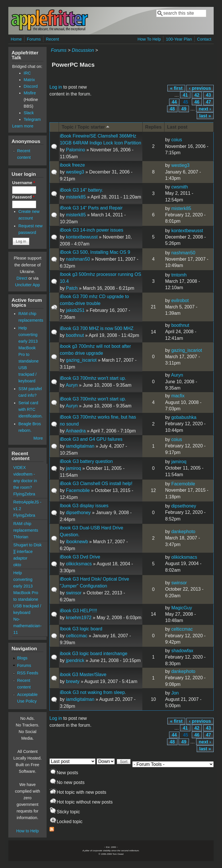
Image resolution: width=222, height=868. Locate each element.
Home (16, 39)
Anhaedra (75, 431)
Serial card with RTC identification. (30, 409)
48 (172, 109)
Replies (153, 127)
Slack (29, 113)
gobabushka (184, 417)
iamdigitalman (80, 446)
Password (23, 197)
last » (205, 116)
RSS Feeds (28, 673)
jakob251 (75, 310)
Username (23, 183)
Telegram (32, 119)
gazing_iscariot (81, 360)
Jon (175, 693)
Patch (72, 288)
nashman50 (78, 259)
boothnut (75, 335)
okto (17, 565)
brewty (73, 681)
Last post (177, 127)
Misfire (30, 93)
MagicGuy (182, 608)
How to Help (27, 831)
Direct (22, 278)
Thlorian (21, 537)
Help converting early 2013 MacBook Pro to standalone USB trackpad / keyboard (28, 354)
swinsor (74, 593)
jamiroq (73, 468)
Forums (34, 39)
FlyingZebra (24, 494)
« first (176, 88)
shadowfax (182, 651)
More (38, 438)
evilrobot (180, 301)
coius (177, 140)
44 (174, 102)
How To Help (149, 39)
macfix (178, 396)
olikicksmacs (79, 564)
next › (205, 109)
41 (185, 95)
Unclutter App (27, 285)
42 (197, 95)
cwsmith (180, 187)
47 (208, 102)
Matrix (29, 80)
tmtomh (179, 275)
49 (184, 109)
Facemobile (78, 490)
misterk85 (76, 197)
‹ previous (200, 88)
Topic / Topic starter (86, 127)
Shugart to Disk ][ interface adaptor (27, 552)
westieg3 (75, 172)
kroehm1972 (79, 618)
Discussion (83, 50)
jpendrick (75, 660)
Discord (31, 86)
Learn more (23, 126)
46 (197, 102)
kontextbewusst (82, 237)
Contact (204, 39)
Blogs (22, 658)
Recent (52, 39)
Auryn (72, 385)
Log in (56, 87)
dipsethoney (78, 513)
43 (208, 95)
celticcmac (77, 636)
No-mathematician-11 (27, 626)
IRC (27, 73)
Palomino (75, 150)
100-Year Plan (179, 39)
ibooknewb (77, 542)
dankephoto (183, 532)
